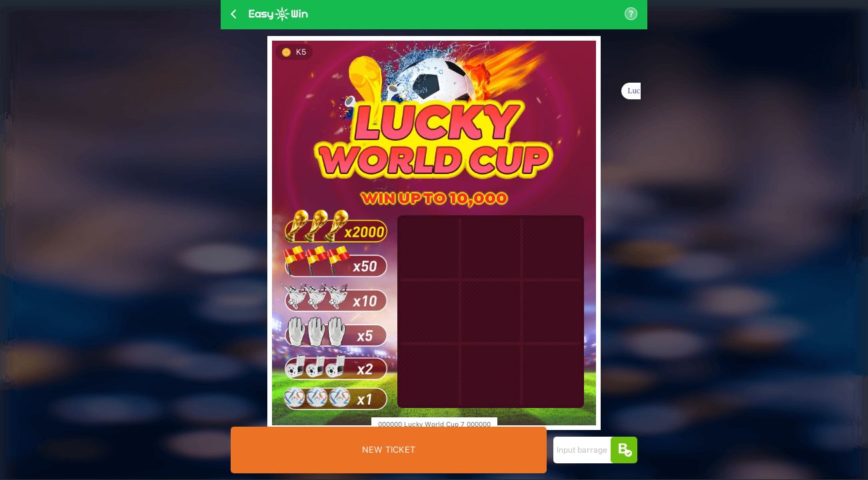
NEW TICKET (389, 450)
